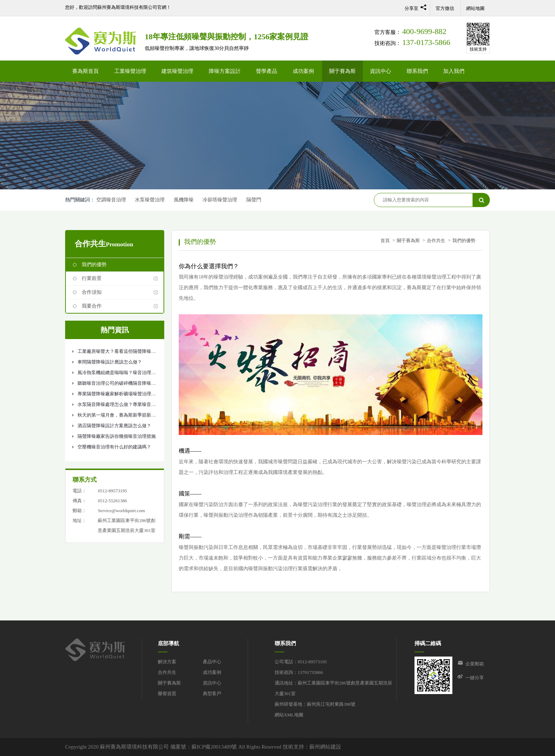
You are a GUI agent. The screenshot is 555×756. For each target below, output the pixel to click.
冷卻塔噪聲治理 (220, 200)
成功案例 (303, 71)
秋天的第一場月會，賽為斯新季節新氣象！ (117, 416)
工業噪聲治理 (130, 71)
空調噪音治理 (111, 200)
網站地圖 (475, 8)
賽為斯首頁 (85, 71)
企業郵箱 (475, 664)
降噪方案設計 (225, 71)
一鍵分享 (475, 678)
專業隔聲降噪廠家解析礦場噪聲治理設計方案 (117, 395)
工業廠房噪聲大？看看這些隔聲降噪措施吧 (117, 353)
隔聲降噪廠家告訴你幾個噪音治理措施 (117, 436)
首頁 (385, 240)
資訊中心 (381, 71)
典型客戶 (212, 694)
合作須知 (92, 292)
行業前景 (92, 278)
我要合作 (92, 306)
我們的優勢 (94, 265)
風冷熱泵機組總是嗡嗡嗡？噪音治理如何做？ (117, 374)
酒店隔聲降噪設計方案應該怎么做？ (114, 426)
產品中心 (212, 662)
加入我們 (454, 71)
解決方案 (167, 662)
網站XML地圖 (289, 715)
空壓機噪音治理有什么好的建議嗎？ (114, 447)
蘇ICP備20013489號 (214, 747)
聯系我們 (417, 71)
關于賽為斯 (342, 71)
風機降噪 (184, 200)
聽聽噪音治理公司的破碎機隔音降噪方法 (117, 385)
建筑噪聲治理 (177, 71)
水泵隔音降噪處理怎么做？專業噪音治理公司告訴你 (117, 406)
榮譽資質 (167, 694)
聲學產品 (267, 71)
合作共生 (436, 240)
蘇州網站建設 (325, 747)
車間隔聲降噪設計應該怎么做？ (110, 362)
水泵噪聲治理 (150, 200)
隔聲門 (254, 200)
